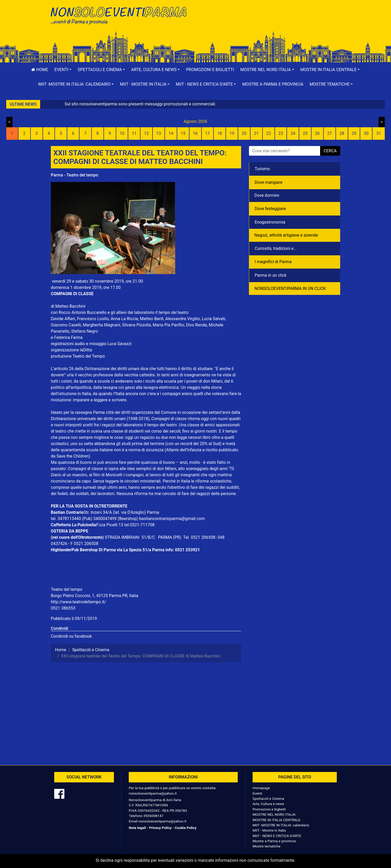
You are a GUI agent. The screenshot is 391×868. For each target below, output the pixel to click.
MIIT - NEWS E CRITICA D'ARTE (277, 836)
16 (195, 133)
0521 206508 (203, 537)
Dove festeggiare (270, 209)
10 (122, 133)
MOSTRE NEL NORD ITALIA (274, 814)
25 (305, 133)
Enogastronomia (270, 222)
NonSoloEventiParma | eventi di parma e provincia (121, 15)
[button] (63, 70)
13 (159, 133)
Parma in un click (271, 275)
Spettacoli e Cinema (268, 799)
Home (40, 70)
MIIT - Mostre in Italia (269, 830)
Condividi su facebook (71, 636)
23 (281, 133)
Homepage (261, 788)
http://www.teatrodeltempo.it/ (78, 602)
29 (354, 133)
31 (379, 133)
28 (342, 133)
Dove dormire (267, 195)
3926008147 (153, 816)
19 (232, 133)
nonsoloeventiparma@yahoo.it (153, 793)
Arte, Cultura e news (268, 804)
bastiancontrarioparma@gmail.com (172, 519)
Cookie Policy (185, 828)
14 (171, 133)
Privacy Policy (160, 828)
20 (244, 133)
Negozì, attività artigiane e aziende (286, 235)
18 (220, 133)
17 (207, 133)
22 (268, 133)
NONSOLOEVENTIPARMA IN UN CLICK (290, 289)
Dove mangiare (269, 182)
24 (293, 133)
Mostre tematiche (267, 846)
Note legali (137, 828)
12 (146, 133)
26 (317, 133)
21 (256, 133)
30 (366, 133)
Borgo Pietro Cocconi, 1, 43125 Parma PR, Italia (94, 596)
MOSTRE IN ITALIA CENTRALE (276, 820)
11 (134, 133)
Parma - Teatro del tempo (75, 175)
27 (329, 133)
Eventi (257, 793)
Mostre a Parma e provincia (273, 84)
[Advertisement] (270, 21)
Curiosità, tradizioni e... (276, 248)
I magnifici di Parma (273, 262)
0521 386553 (63, 608)
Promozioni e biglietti (210, 70)
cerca (330, 151)
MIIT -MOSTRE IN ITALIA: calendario (281, 825)
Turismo (262, 169)
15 (183, 133)
